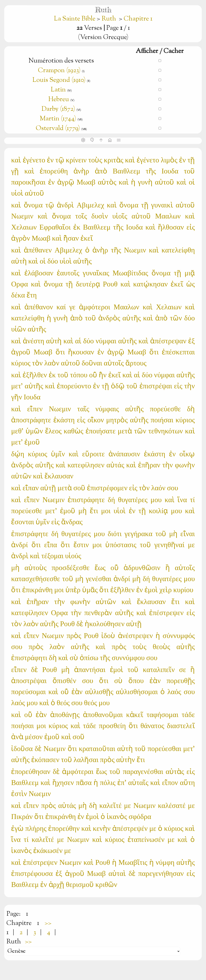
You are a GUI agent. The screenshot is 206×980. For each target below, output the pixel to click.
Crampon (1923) (59, 71)
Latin (58, 90)
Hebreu (59, 100)
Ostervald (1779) (58, 128)
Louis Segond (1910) (59, 80)
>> (48, 923)
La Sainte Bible (75, 19)
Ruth (109, 19)
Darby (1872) (58, 109)
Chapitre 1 (138, 19)
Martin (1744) (58, 119)
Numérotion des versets (61, 61)
